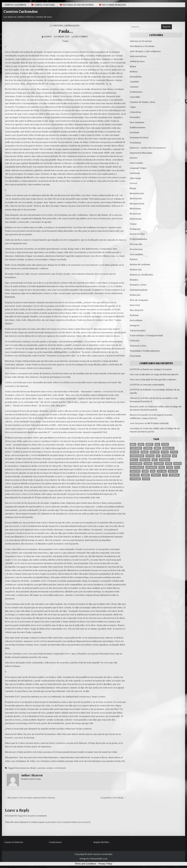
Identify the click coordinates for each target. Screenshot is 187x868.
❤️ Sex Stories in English (112, 5)
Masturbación (137, 193)
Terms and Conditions (86, 864)
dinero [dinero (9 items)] (157, 448)
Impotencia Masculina (141, 153)
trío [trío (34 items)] (165, 475)
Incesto (134, 158)
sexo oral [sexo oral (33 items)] (173, 471)
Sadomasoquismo (72, 25)
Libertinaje (135, 178)
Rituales (134, 280)
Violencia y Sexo (138, 346)
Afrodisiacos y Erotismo (142, 46)
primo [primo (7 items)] (170, 467)
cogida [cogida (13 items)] (165, 444)
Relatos (134, 259)
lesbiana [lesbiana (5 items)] (148, 464)
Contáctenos (55, 842)
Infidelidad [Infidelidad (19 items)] (145, 460)
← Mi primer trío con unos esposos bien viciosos (30, 798)
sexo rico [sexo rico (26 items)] (135, 475)
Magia (133, 188)
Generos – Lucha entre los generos (148, 148)
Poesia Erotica (137, 234)
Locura (133, 183)
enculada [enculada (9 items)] (135, 452)
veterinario (60, 768)
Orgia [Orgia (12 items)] (162, 467)
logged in (23, 816)
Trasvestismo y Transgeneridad (146, 335)
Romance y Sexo (138, 285)
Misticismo (135, 209)
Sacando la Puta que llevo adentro (159, 380)
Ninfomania (136, 219)
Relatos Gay (136, 270)
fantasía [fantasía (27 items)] (150, 456)
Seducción (135, 295)
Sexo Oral (135, 305)
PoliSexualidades (138, 239)
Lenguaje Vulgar (138, 168)
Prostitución (136, 249)
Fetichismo (135, 143)
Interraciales (136, 163)
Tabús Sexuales (138, 331)
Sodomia (134, 315)
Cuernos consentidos (154, 385)
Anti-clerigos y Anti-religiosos (145, 51)
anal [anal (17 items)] (157, 444)
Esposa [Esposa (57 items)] (165, 452)
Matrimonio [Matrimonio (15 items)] (151, 467)
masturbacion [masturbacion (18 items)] (137, 467)
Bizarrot (48, 36)
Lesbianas (135, 173)
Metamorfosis (137, 204)
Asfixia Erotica (137, 61)
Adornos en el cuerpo (141, 41)
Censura (134, 87)
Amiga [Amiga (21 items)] (133, 444)
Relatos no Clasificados (141, 275)
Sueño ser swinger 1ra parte (157, 369)
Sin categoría (136, 310)
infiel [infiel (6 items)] (155, 460)
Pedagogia (135, 229)
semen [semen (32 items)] (145, 471)
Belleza (134, 72)
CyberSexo (135, 112)
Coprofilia (135, 97)
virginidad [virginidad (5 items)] (174, 475)
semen (50, 768)
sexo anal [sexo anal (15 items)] (162, 471)
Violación (134, 341)
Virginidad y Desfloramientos (145, 351)
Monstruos (135, 214)
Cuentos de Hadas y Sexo (143, 102)
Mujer (33, 768)
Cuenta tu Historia (14, 842)
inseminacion (23, 768)
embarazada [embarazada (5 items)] (168, 448)
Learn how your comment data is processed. (68, 822)
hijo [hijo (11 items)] (174, 456)
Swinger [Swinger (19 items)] (145, 475)
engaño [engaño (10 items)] (145, 452)
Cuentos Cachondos (15, 5)
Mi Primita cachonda (158, 423)
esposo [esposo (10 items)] (174, 452)
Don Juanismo (137, 122)
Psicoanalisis (136, 254)
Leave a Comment (81, 36)
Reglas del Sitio (101, 842)
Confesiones (58, 25)
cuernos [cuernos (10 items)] (148, 448)
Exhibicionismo (138, 127)
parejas (42, 768)
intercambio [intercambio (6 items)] (136, 464)
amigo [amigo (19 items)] (141, 444)
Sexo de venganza (139, 300)
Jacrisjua (134, 428)
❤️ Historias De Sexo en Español (77, 5)
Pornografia (136, 244)
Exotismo (135, 132)
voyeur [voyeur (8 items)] (146, 479)
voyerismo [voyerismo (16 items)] (135, 479)
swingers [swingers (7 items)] (156, 475)
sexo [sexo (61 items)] (153, 471)
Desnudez (135, 117)
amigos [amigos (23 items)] (149, 444)
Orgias (133, 224)
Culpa (133, 107)
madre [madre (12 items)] (169, 464)
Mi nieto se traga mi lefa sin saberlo (160, 374)
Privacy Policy (105, 864)
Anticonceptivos (138, 56)
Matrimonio (136, 199)
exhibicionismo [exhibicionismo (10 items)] (137, 456)
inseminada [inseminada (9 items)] (165, 460)
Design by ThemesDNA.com (93, 859)
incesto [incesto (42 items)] (134, 460)
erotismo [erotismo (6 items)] (155, 452)
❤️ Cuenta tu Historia (43, 5)
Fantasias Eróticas (139, 138)
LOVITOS (134, 369)
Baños (133, 66)
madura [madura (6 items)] (177, 464)
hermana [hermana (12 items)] (166, 456)
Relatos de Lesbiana (140, 264)
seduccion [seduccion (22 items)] (135, 471)
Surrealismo (136, 320)
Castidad (134, 82)
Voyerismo (135, 356)
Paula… (66, 31)
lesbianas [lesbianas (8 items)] (159, 464)
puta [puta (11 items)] (177, 467)
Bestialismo (136, 77)
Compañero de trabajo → (113, 798)
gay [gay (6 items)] (158, 456)
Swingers (135, 325)
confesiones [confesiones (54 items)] (136, 448)
